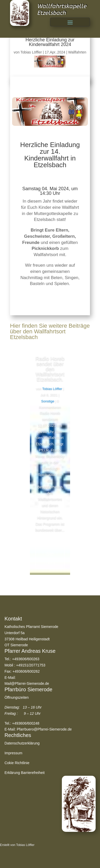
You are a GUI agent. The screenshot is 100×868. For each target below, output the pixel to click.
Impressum (13, 753)
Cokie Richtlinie (17, 763)
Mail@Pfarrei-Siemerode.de (27, 683)
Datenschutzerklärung (22, 743)
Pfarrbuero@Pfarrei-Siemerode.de (44, 729)
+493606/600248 (26, 723)
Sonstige (48, 401)
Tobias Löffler (31, 52)
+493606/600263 (26, 659)
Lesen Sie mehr (50, 554)
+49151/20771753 (31, 665)
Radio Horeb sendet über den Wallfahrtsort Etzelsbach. (50, 369)
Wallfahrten (77, 52)
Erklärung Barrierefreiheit (24, 773)
